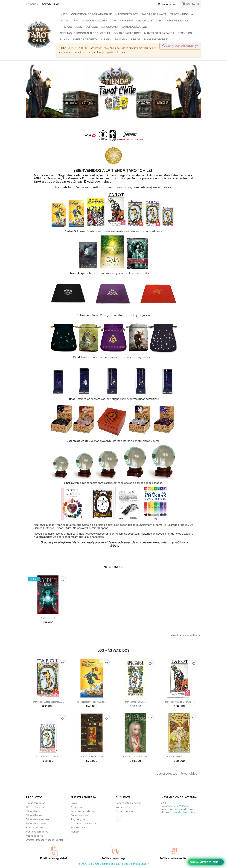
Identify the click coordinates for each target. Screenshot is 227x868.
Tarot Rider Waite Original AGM (48, 702)
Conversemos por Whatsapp (92, 14)
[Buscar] (180, 46)
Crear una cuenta (125, 811)
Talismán (121, 39)
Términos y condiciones (84, 811)
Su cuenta (123, 797)
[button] (39, 91)
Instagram (119, 819)
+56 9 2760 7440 (49, 4)
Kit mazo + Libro (71, 27)
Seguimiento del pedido (129, 803)
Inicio (64, 14)
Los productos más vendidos (179, 774)
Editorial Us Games (36, 823)
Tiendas (75, 832)
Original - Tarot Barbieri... (135, 757)
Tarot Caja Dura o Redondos (132, 21)
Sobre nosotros (80, 815)
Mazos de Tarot (127, 14)
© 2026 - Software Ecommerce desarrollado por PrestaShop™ (114, 864)
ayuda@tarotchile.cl (185, 812)
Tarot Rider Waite (154, 14)
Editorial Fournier (35, 815)
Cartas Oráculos (134, 27)
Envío (74, 803)
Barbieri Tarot (48, 618)
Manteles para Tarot (159, 33)
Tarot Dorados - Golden (90, 21)
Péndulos (185, 33)
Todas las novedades (184, 635)
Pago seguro (78, 819)
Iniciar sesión (123, 807)
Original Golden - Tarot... (179, 757)
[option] (113, 91)
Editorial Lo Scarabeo (37, 819)
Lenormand (110, 27)
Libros (136, 39)
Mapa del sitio (78, 828)
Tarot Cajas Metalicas (172, 21)
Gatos (64, 21)
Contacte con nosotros (84, 823)
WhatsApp (108, 48)
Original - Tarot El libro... (92, 757)
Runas (64, 39)
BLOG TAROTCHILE (156, 39)
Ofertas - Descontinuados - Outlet (85, 33)
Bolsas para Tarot (127, 33)
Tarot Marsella (182, 14)
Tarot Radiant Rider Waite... (92, 702)
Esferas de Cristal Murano (92, 39)
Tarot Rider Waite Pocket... (48, 757)
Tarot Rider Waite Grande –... (179, 702)
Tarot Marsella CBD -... (135, 702)
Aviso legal (77, 807)
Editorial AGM (33, 811)
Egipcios (92, 27)
